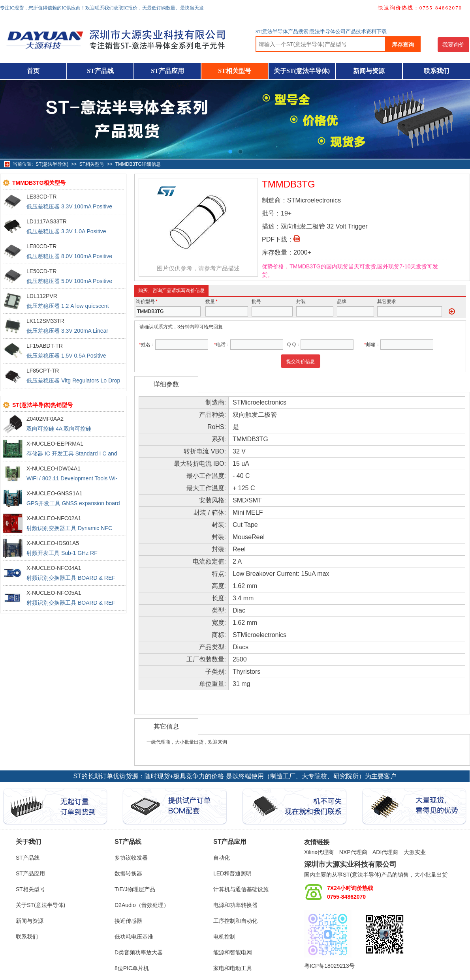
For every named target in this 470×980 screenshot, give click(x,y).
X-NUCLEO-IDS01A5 (53, 543)
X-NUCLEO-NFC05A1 (54, 593)
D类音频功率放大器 (139, 952)
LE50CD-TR (41, 271)
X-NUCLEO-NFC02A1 (54, 518)
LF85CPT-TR (43, 371)
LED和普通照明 (232, 873)
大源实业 (415, 852)
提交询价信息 (301, 362)
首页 (33, 71)
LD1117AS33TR (47, 221)
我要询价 (453, 45)
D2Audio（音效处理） (142, 905)
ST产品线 (100, 71)
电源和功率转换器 (235, 905)
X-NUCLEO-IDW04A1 (54, 468)
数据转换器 (128, 873)
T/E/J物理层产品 (135, 889)
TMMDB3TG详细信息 (138, 164)
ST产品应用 (167, 71)
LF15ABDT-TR (45, 346)
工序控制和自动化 (235, 921)
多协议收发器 (131, 858)
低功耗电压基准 (134, 937)
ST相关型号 (235, 71)
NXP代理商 (353, 852)
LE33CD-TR (41, 197)
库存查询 (403, 45)
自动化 (222, 858)
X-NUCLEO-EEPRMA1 (55, 444)
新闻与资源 (369, 71)
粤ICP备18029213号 (329, 966)
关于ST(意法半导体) (302, 71)
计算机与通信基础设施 (241, 889)
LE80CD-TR (41, 246)
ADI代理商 (385, 852)
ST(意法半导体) (52, 164)
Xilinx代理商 (319, 852)
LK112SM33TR (45, 321)
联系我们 (436, 71)
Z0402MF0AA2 (45, 419)
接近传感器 (128, 921)
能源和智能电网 (233, 952)
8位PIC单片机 (132, 968)
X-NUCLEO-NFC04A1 (54, 568)
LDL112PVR (42, 296)
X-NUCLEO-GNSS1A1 (55, 493)
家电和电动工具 (233, 968)
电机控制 (224, 937)
